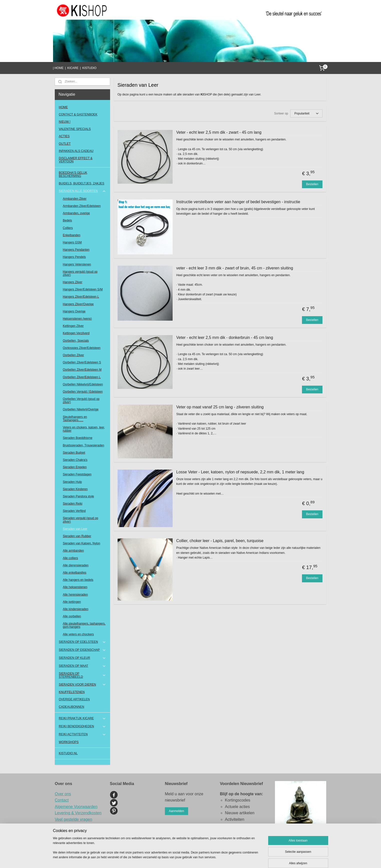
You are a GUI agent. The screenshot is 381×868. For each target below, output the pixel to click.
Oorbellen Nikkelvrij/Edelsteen (83, 384)
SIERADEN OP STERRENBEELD (82, 675)
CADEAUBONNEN (71, 707)
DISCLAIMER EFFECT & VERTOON (76, 160)
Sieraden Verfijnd (74, 511)
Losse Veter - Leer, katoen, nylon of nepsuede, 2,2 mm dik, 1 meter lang (240, 472)
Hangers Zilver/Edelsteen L (81, 297)
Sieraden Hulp (72, 482)
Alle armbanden (73, 551)
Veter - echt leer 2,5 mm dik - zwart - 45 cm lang (219, 132)
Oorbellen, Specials (76, 341)
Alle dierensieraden (76, 565)
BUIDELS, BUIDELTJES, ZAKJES (82, 183)
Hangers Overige (74, 311)
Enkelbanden (72, 235)
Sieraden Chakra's (75, 460)
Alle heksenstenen (75, 587)
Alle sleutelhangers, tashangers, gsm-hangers (84, 625)
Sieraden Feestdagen (77, 474)
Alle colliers (70, 558)
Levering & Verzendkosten (78, 813)
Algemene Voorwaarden (76, 807)
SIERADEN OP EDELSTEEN (82, 642)
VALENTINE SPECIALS (75, 129)
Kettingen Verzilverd (76, 333)
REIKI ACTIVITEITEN (82, 735)
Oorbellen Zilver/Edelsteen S (82, 362)
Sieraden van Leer (75, 529)
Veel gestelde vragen (73, 819)
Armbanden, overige (76, 213)
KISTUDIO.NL (68, 753)
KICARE (73, 68)
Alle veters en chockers (78, 634)
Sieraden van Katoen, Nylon (81, 543)
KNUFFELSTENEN (72, 692)
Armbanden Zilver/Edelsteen (82, 206)
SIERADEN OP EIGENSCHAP (82, 650)
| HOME (58, 68)
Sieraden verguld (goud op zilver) (80, 520)
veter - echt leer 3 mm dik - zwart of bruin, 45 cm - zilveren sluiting (235, 268)
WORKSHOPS (69, 742)
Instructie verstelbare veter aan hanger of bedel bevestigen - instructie (238, 202)
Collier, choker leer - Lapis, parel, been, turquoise (220, 541)
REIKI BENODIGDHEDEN (82, 727)
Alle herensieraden (75, 595)
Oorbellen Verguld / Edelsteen (83, 392)
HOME (63, 107)
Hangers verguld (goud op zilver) (80, 273)
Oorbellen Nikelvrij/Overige (81, 409)
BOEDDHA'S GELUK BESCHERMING (73, 174)
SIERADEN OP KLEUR (82, 658)
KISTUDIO (89, 68)
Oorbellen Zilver (73, 355)
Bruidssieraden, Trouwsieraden (83, 445)
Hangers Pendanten (76, 250)
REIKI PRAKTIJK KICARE (82, 719)
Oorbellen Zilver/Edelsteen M (82, 370)
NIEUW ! (65, 122)
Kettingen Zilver (73, 326)
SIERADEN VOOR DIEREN (82, 685)
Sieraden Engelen (75, 467)
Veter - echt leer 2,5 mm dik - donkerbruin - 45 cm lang (225, 338)
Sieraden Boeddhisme (78, 438)
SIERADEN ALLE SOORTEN (82, 191)
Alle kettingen (72, 602)
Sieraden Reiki (73, 504)
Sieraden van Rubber (77, 536)
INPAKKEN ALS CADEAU (76, 151)
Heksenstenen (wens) (77, 319)
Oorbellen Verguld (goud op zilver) (81, 401)
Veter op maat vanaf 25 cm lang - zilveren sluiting (220, 407)
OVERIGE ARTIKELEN (74, 699)
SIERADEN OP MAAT (82, 666)
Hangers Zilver (73, 282)
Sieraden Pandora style (78, 496)
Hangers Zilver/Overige (78, 304)
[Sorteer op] (306, 113)
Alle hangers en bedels (78, 580)
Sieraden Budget (74, 453)
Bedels (67, 220)
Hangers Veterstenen (77, 264)
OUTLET (65, 144)
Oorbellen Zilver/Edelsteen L (82, 377)
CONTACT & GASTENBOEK (78, 114)
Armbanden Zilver (75, 199)
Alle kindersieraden (76, 609)
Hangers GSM (72, 242)
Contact (62, 800)
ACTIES (64, 136)
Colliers (68, 228)
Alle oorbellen (72, 616)
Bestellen (312, 184)
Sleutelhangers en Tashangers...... (75, 419)
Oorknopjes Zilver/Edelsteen (82, 348)
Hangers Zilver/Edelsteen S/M (83, 289)
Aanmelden (176, 811)
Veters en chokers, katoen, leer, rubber (84, 429)
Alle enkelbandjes (75, 573)
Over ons (63, 794)
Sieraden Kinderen (75, 489)
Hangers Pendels (74, 257)
